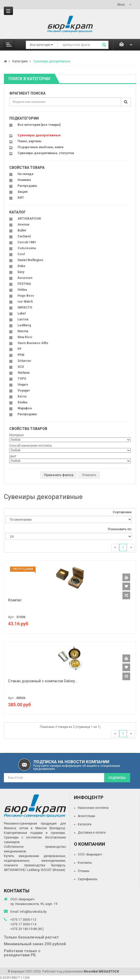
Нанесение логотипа (93, 808)
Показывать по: (120, 529)
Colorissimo (27, 248)
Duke (21, 266)
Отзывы (84, 871)
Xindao (23, 402)
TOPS (22, 379)
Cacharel (24, 236)
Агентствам (86, 816)
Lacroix (23, 319)
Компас (15, 600)
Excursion (25, 278)
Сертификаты (88, 879)
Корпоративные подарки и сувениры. (35, 833)
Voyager (24, 391)
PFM (21, 355)
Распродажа (27, 186)
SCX (21, 367)
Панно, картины (30, 141)
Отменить (89, 475)
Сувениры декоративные (52, 61)
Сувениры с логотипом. (23, 837)
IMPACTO (25, 308)
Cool (21, 254)
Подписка (117, 778)
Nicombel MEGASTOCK (101, 971)
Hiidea (22, 290)
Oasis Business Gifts (33, 343)
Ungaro (23, 385)
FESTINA (24, 284)
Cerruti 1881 (27, 242)
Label (22, 313)
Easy (21, 272)
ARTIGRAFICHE (29, 219)
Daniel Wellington (30, 260)
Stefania (24, 373)
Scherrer (24, 361)
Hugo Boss (26, 296)
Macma (23, 331)
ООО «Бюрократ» (90, 854)
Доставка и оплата (92, 833)
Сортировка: (122, 512)
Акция (22, 192)
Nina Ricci (25, 337)
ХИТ (21, 198)
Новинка (24, 180)
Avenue (24, 225)
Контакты (85, 863)
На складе (26, 174)
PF (20, 349)
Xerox (22, 396)
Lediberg (24, 325)
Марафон (25, 408)
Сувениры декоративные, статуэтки (46, 153)
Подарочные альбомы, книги (40, 147)
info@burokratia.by (33, 912)
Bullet (22, 230)
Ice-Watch (25, 302)
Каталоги (85, 824)
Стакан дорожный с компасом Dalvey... (42, 681)
